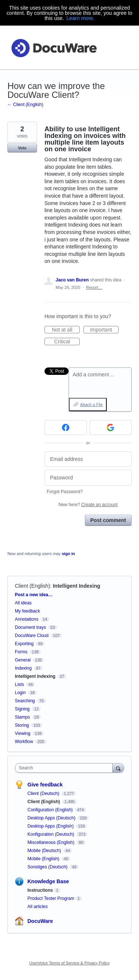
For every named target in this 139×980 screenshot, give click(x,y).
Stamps (22, 717)
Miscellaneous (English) (52, 842)
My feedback (27, 611)
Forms (21, 652)
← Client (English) (25, 105)
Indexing (23, 668)
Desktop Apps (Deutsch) (52, 818)
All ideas (23, 603)
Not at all (66, 330)
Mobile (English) (44, 859)
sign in (68, 554)
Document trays (30, 627)
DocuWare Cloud (32, 636)
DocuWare (40, 921)
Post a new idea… (34, 595)
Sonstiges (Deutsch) (48, 867)
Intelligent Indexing (77, 586)
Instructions (40, 890)
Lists (19, 684)
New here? (88, 505)
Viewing (23, 733)
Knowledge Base (48, 881)
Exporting (24, 644)
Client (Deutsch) (44, 793)
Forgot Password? (65, 492)
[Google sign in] (111, 428)
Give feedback (45, 785)
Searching (25, 701)
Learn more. (80, 18)
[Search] (118, 768)
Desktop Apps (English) (51, 826)
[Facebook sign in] (66, 428)
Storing (22, 725)
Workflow (24, 742)
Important (104, 330)
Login (20, 693)
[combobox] (65, 768)
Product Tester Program (51, 898)
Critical (67, 342)
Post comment (108, 520)
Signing (22, 709)
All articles (38, 907)
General (23, 660)
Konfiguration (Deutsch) (51, 834)
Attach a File (91, 405)
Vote (22, 148)
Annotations (27, 619)
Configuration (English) (51, 810)
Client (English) (32, 586)
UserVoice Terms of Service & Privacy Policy (69, 963)
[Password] (88, 478)
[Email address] (88, 459)
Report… (94, 287)
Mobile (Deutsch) (45, 851)
